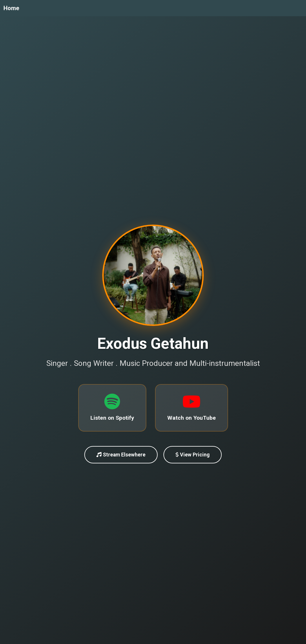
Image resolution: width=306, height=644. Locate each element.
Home (11, 8)
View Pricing (193, 455)
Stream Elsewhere (121, 455)
